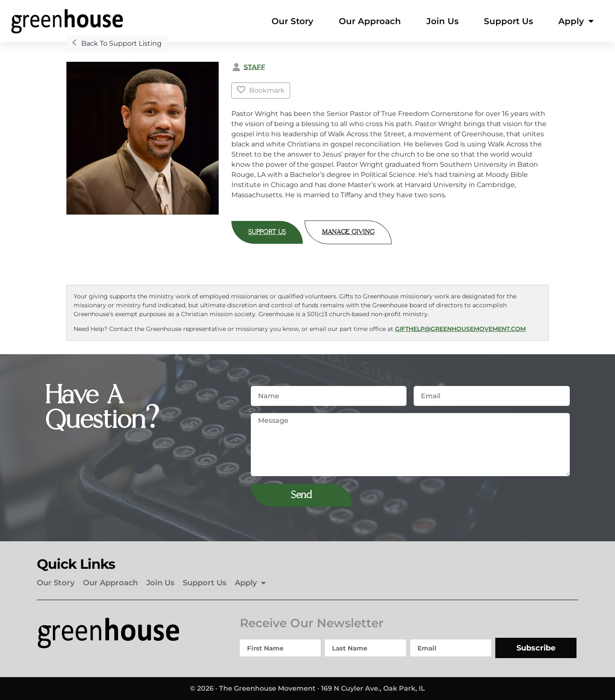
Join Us (442, 21)
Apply (576, 21)
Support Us (508, 21)
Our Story (292, 21)
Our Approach (370, 21)
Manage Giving (348, 232)
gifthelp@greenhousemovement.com (460, 329)
